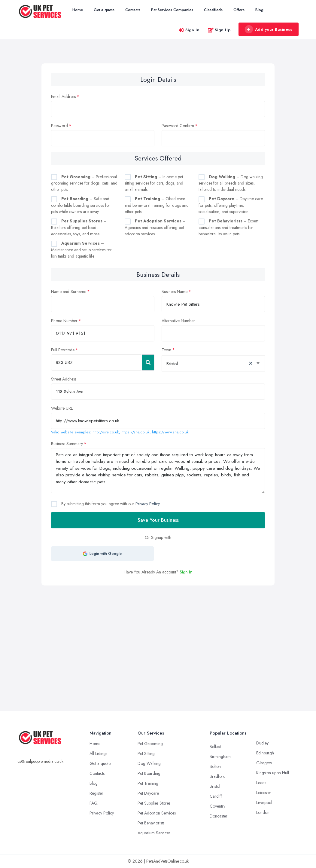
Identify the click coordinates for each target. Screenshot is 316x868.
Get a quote (104, 10)
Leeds (261, 783)
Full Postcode (63, 350)
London (263, 812)
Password (59, 126)
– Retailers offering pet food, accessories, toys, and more (79, 227)
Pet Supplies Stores (154, 803)
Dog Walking (149, 763)
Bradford (218, 776)
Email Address (63, 96)
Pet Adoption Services (157, 813)
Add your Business (268, 29)
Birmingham (220, 756)
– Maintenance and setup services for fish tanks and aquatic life (81, 250)
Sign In (189, 30)
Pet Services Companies (172, 10)
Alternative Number (178, 321)
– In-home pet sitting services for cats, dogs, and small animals (154, 183)
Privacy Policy (148, 504)
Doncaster (219, 816)
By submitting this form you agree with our (110, 504)
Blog (259, 10)
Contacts (133, 10)
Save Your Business (158, 520)
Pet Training (148, 783)
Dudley (262, 743)
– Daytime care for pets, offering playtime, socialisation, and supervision (231, 205)
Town (166, 350)
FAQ (94, 803)
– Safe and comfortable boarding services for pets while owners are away (81, 205)
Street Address (64, 379)
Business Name (175, 292)
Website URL (62, 408)
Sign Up (219, 30)
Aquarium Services (154, 833)
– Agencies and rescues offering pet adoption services (155, 227)
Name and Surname (69, 292)
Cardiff (216, 796)
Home (78, 10)
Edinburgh (265, 753)
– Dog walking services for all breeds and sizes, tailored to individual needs (231, 183)
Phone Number (64, 321)
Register (96, 793)
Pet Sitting (146, 753)
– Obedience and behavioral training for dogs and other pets (157, 205)
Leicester (264, 793)
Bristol (215, 786)
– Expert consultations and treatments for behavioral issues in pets (228, 227)
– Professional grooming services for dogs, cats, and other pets (84, 183)
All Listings (98, 753)
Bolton (215, 766)
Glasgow (264, 763)
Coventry (217, 806)
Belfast (215, 747)
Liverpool (264, 802)
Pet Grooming (150, 744)
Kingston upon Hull (273, 773)
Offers (239, 10)
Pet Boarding (149, 773)
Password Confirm (178, 126)
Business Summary (67, 444)
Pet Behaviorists (151, 823)
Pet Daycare (148, 793)
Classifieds (213, 10)
